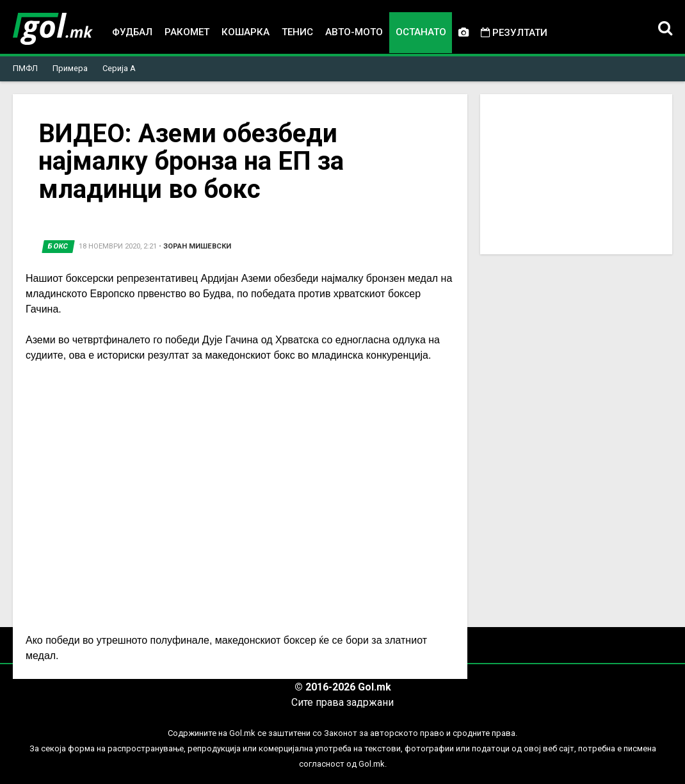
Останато (421, 32)
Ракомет (187, 32)
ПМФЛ (25, 68)
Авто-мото (354, 32)
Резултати (514, 33)
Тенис (297, 32)
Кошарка (246, 32)
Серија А (119, 68)
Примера (70, 68)
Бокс (58, 246)
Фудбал (132, 32)
